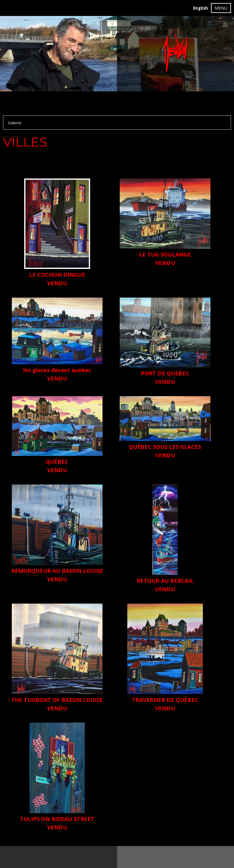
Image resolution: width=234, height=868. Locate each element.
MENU (221, 8)
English (201, 8)
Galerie (15, 123)
